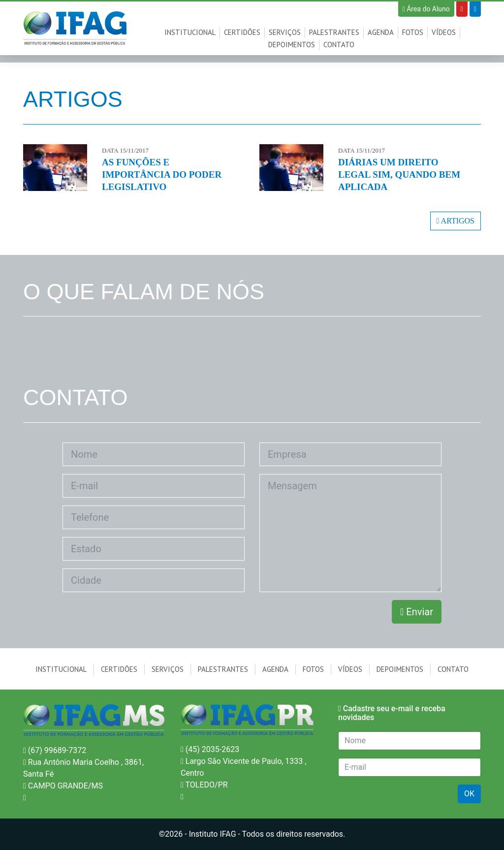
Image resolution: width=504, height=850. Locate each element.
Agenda (381, 32)
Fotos (413, 32)
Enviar (417, 612)
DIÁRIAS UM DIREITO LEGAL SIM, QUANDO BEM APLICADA (399, 174)
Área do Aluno (426, 9)
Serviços (285, 32)
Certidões (242, 32)
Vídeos (444, 32)
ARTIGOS (456, 221)
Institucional (190, 32)
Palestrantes (334, 32)
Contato (339, 45)
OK (469, 794)
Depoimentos (292, 45)
